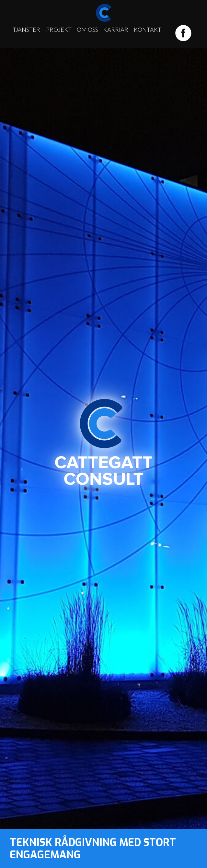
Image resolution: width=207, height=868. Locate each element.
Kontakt (148, 30)
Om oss (87, 30)
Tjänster (26, 30)
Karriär (116, 30)
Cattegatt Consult (104, 442)
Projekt (59, 30)
